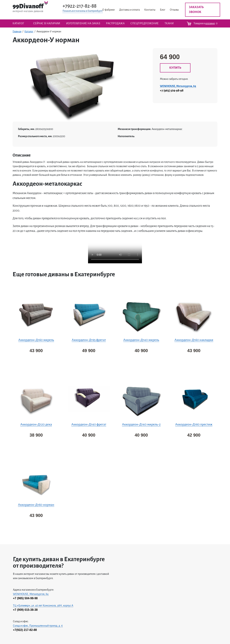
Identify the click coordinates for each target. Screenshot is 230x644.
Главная (17, 31)
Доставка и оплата (129, 10)
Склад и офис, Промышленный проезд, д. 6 (38, 626)
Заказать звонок (196, 10)
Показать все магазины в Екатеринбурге (82, 11)
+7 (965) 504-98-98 (172, 91)
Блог (163, 10)
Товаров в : (202, 24)
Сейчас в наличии (47, 23)
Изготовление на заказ (83, 23)
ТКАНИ (169, 23)
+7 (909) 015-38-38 (25, 610)
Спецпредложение (145, 23)
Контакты (150, 10)
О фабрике (108, 10)
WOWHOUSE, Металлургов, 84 (178, 86)
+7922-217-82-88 (80, 6)
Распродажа (115, 23)
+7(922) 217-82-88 (25, 630)
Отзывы (174, 10)
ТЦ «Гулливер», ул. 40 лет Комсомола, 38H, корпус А (43, 606)
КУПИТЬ (175, 68)
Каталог (18, 23)
